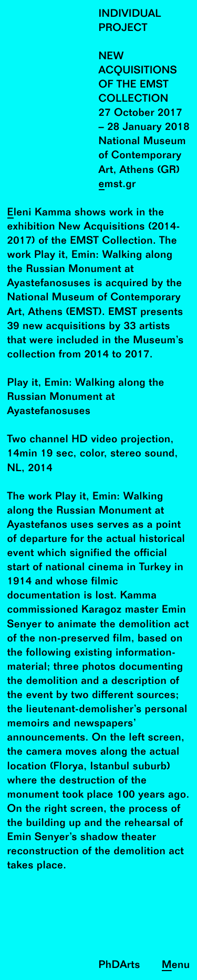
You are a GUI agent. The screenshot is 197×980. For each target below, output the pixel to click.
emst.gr (117, 185)
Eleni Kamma (39, 213)
